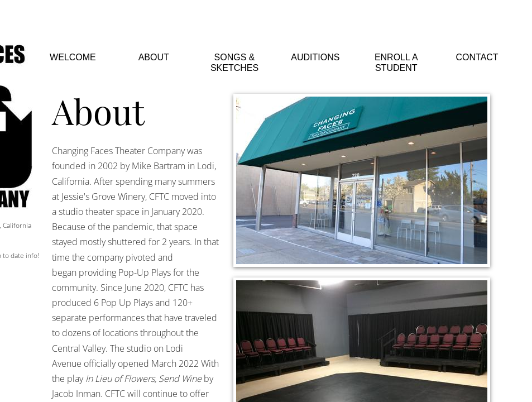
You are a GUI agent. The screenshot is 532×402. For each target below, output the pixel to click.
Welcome (73, 57)
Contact (477, 57)
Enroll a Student (396, 63)
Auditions (315, 57)
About (154, 57)
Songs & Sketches (234, 63)
